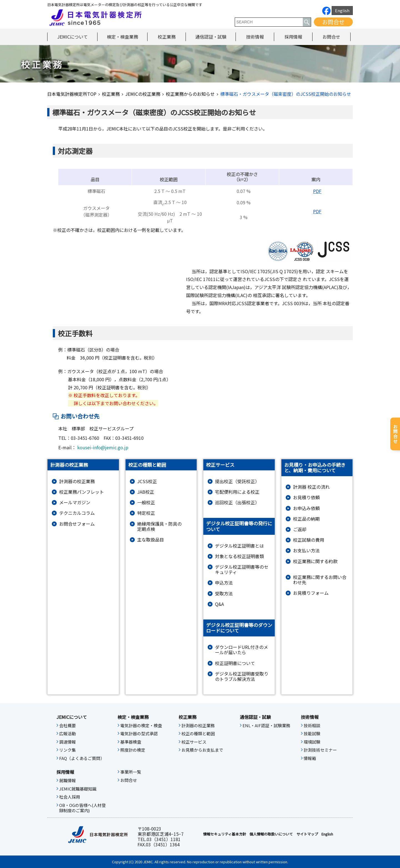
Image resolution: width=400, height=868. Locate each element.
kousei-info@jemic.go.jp (103, 447)
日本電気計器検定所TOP (72, 94)
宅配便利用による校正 (237, 492)
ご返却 (300, 529)
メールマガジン (75, 502)
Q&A (219, 604)
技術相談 (312, 726)
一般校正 (146, 502)
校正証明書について (235, 663)
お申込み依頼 (306, 508)
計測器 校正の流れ (311, 487)
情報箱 (310, 758)
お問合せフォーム (77, 524)
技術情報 (255, 37)
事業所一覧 (131, 772)
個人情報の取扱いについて (271, 834)
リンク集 (67, 750)
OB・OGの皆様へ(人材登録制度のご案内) (82, 808)
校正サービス (194, 742)
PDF (317, 191)
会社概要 (67, 726)
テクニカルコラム (77, 513)
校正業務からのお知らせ (190, 94)
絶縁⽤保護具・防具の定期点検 (159, 526)
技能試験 (312, 734)
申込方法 (224, 583)
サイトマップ (307, 834)
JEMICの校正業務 (143, 94)
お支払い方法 (306, 550)
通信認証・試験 (211, 37)
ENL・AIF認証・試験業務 (266, 726)
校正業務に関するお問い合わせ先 (320, 580)
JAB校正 (146, 492)
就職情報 (67, 781)
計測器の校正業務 (77, 481)
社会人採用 (70, 797)
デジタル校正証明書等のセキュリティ (242, 570)
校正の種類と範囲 (198, 734)
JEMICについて (72, 37)
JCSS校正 (147, 481)
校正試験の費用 (309, 540)
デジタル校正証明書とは (239, 546)
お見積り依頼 (306, 497)
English (342, 10)
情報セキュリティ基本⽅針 (225, 834)
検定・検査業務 (122, 37)
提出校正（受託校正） (237, 481)
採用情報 (293, 37)
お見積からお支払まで (202, 750)
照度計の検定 (133, 750)
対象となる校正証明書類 (239, 556)
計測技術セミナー (320, 750)
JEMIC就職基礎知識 (78, 789)
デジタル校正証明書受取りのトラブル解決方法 (242, 676)
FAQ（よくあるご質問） (82, 758)
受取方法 (224, 594)
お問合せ (333, 22)
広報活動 (67, 734)
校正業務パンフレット (82, 492)
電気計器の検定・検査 (141, 726)
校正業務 (167, 37)
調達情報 (67, 742)
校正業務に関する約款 (315, 561)
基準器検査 (131, 742)
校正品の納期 (306, 519)
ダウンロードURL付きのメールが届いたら (242, 650)
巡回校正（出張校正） (237, 502)
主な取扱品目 (151, 540)
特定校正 (146, 513)
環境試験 (312, 742)
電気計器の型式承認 (139, 734)
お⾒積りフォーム (311, 593)
